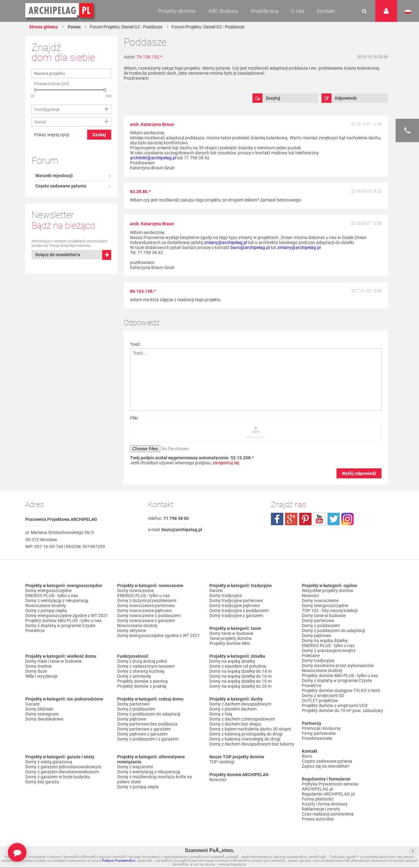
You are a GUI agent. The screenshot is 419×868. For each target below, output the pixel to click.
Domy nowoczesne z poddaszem (149, 616)
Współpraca (264, 11)
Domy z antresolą (134, 676)
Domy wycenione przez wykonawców (338, 666)
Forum (74, 27)
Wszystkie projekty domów (328, 591)
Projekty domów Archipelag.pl (60, 11)
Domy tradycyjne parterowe (236, 601)
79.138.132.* (149, 57)
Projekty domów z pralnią (142, 686)
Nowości (218, 780)
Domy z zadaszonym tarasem (146, 666)
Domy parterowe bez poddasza (147, 724)
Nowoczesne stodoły (46, 606)
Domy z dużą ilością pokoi (142, 661)
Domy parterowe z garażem (144, 729)
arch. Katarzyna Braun (152, 124)
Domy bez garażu (42, 782)
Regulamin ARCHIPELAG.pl (328, 794)
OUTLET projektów (320, 701)
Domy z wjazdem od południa (238, 666)
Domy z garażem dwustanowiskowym (62, 772)
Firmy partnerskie (319, 733)
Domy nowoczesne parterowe (146, 606)
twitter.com (333, 519)
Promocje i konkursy (321, 728)
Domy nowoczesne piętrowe (144, 611)
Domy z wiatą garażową (49, 762)
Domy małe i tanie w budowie (53, 661)
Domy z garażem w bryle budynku (58, 777)
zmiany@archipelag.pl (226, 242)
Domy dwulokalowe (44, 719)
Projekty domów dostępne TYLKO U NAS (341, 691)
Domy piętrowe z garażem (142, 734)
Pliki (134, 418)
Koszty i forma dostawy (325, 804)
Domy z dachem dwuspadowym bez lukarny (252, 744)
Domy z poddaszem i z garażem (148, 739)
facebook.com (277, 519)
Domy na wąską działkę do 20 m (240, 686)
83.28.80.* (140, 192)
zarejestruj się (226, 463)
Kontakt (326, 11)
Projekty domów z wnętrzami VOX (335, 706)
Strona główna (43, 27)
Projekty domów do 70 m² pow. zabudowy (342, 711)
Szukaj (99, 189)
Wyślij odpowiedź (359, 473)
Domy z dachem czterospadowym (242, 719)
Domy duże (36, 671)
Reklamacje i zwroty (321, 809)
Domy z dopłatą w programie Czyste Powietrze (60, 628)
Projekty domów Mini (230, 643)
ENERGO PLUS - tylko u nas (52, 596)
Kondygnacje (47, 164)
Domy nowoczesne (135, 591)
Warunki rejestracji (54, 63)
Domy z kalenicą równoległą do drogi (245, 739)
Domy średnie (38, 666)
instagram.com (347, 519)
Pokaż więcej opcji (52, 189)
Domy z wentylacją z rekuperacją (57, 601)
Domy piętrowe (132, 719)
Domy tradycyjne (226, 596)
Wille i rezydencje (41, 676)
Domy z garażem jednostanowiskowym (63, 767)
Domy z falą (221, 714)
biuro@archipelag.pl (250, 247)
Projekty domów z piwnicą (142, 681)
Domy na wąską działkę (232, 661)
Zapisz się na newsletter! (326, 766)
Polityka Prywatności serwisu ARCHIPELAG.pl (330, 786)
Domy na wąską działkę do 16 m (240, 676)
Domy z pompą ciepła (46, 611)
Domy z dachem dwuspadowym (240, 704)
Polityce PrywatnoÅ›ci (118, 861)
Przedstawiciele (317, 738)
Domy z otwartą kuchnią (141, 671)
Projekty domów (177, 11)
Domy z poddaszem (136, 709)
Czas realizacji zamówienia (328, 814)
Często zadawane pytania (61, 73)
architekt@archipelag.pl (153, 158)
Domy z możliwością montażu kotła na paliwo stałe (155, 779)
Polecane (311, 656)
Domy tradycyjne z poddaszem (239, 611)
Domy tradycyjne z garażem (236, 616)
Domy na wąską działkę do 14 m (240, 671)
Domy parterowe (133, 704)
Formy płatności (318, 799)
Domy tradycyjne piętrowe (234, 606)
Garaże (32, 704)
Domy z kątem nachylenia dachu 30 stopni (250, 729)
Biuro (307, 756)
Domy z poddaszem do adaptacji (149, 714)
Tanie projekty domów (231, 638)
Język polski (408, 12)
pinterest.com (305, 519)
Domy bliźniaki (39, 709)
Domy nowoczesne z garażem (146, 621)
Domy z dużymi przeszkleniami (147, 601)
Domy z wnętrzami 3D (323, 696)
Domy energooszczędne (48, 591)
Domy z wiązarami (135, 767)
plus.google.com (291, 519)
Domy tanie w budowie (231, 633)
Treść (135, 344)
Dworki (216, 591)
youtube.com (319, 519)
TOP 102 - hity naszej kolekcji (330, 611)
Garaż (40, 176)
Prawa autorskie (318, 819)
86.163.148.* (143, 291)
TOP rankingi (222, 762)
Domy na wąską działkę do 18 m (240, 681)
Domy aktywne (132, 631)
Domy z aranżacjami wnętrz (329, 651)
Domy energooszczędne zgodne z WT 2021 (67, 616)
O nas (298, 11)
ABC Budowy (223, 11)
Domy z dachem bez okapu (235, 724)
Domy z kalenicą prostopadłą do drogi (246, 734)
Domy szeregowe (42, 714)
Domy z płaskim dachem (233, 709)
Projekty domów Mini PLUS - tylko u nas (63, 621)
